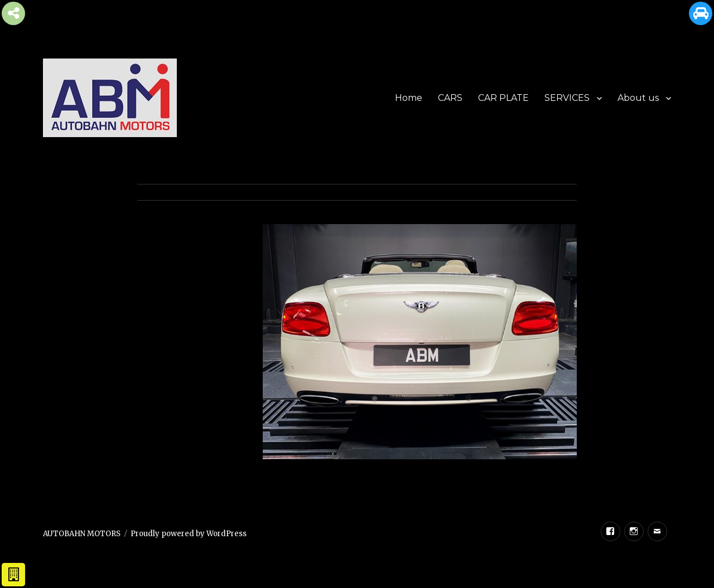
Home (409, 98)
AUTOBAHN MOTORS (82, 534)
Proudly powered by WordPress (189, 534)
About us (638, 98)
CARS (450, 98)
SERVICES (567, 98)
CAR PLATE (503, 98)
